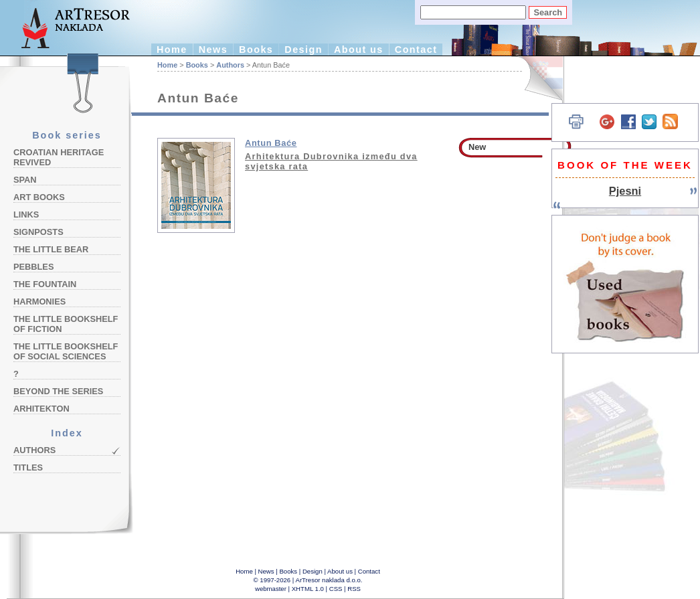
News (213, 50)
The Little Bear (51, 249)
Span (25, 180)
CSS (336, 589)
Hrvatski (536, 79)
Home (172, 50)
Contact (416, 50)
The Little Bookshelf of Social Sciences (66, 351)
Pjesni (625, 191)
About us (359, 50)
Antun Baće (271, 143)
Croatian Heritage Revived (59, 157)
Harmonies (39, 302)
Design (303, 50)
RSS (354, 589)
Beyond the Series (58, 391)
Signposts (38, 232)
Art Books (39, 197)
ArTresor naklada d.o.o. (329, 580)
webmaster (271, 589)
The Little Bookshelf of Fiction (66, 324)
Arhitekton (41, 409)
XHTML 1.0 (308, 589)
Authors (34, 450)
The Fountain (45, 284)
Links (26, 215)
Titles (28, 467)
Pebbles (33, 267)
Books (256, 50)
